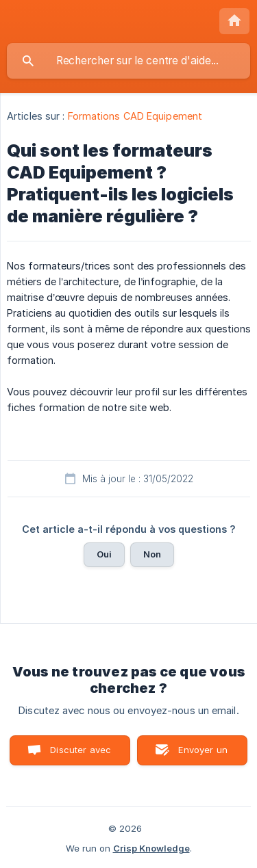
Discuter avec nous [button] (81, 755)
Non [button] (152, 554)
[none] (234, 21)
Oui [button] (104, 554)
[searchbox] (128, 61)
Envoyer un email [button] (203, 755)
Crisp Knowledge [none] (151, 848)
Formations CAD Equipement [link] (135, 116)
